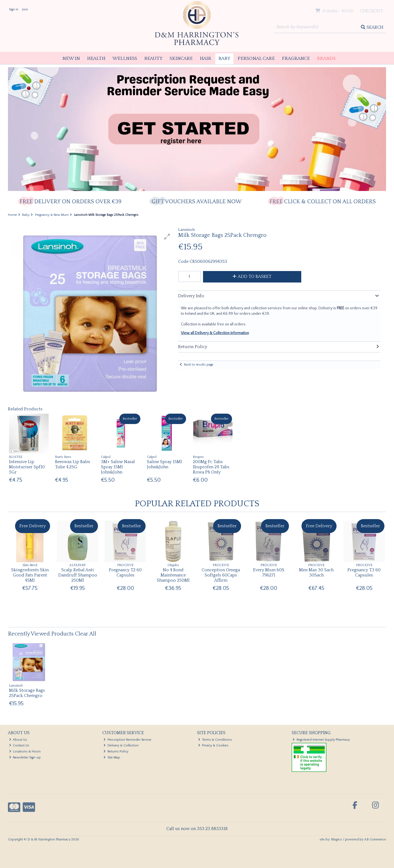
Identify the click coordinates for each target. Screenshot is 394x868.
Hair (205, 58)
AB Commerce (375, 839)
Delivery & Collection (121, 745)
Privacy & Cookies (213, 745)
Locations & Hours (25, 751)
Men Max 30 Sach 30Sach (316, 573)
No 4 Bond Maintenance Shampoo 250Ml (173, 575)
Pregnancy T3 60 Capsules (364, 573)
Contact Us (19, 745)
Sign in (14, 9)
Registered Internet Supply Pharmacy (321, 740)
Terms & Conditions (215, 740)
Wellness (125, 58)
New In (71, 58)
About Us (18, 740)
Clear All (86, 634)
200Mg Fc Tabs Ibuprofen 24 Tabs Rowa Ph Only (211, 467)
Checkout (372, 11)
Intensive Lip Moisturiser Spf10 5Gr (27, 467)
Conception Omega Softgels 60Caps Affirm (221, 575)
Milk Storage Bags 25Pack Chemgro (27, 693)
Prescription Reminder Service (127, 740)
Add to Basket (252, 276)
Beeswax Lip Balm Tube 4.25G (73, 464)
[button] (167, 237)
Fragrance (296, 58)
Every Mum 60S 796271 (269, 573)
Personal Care (256, 58)
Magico (337, 839)
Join (25, 9)
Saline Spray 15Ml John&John (164, 464)
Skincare (181, 58)
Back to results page (199, 365)
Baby (224, 58)
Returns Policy (116, 751)
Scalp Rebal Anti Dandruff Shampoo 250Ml (78, 575)
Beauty (153, 58)
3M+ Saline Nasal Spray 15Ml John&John (118, 467)
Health (96, 58)
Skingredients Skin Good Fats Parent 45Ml (30, 575)
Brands (326, 58)
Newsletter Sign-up (25, 757)
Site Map (112, 757)
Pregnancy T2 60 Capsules (125, 573)
